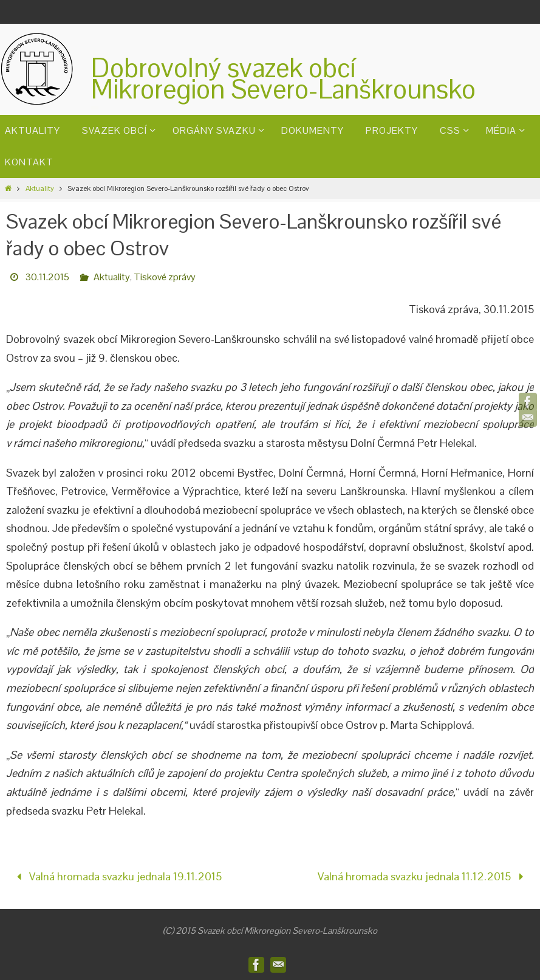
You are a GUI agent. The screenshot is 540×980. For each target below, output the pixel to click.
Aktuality (40, 188)
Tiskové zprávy (165, 277)
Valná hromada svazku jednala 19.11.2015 (117, 876)
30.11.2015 (47, 277)
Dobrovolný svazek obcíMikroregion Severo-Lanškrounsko (283, 78)
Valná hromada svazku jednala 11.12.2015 (423, 876)
